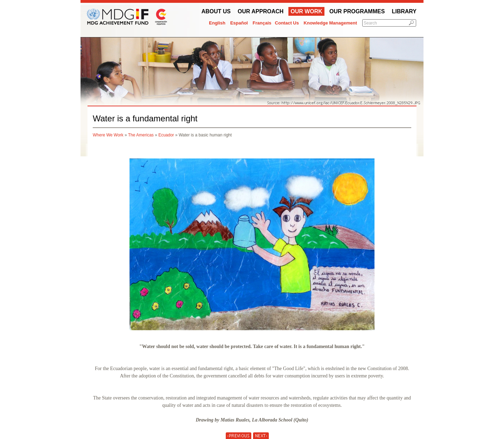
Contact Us (287, 23)
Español (239, 23)
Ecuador (166, 135)
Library (404, 11)
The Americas (141, 135)
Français (262, 23)
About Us (216, 11)
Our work (306, 11)
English (217, 23)
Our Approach (261, 11)
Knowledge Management (330, 23)
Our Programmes (357, 11)
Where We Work (108, 135)
